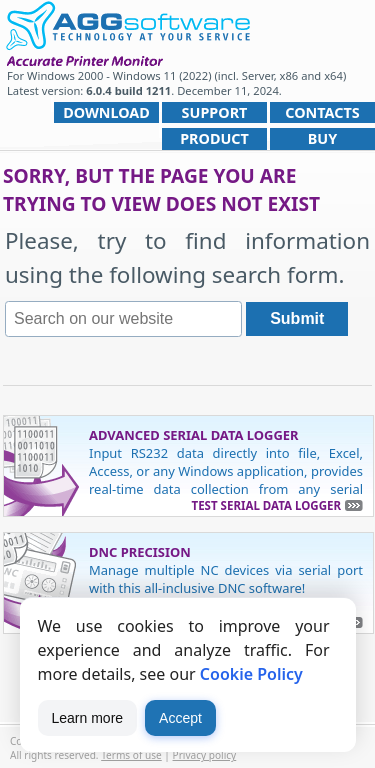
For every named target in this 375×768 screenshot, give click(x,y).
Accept (180, 718)
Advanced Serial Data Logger (194, 435)
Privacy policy (205, 755)
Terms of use (131, 755)
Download (106, 112)
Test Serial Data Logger (266, 505)
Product (214, 138)
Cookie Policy (251, 674)
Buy (322, 138)
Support (215, 112)
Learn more (88, 718)
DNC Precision (140, 552)
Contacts (322, 112)
